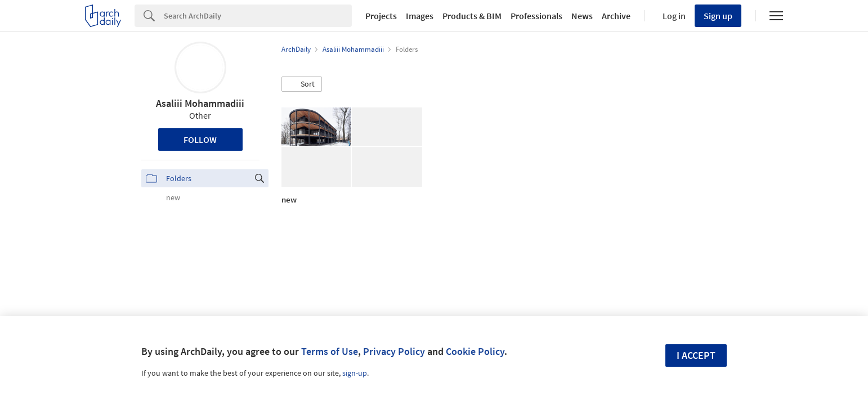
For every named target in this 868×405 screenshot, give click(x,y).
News (582, 16)
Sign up (718, 16)
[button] (302, 84)
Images (420, 16)
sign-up (355, 373)
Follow (200, 139)
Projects (381, 16)
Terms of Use (330, 351)
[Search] (258, 16)
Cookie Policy (475, 351)
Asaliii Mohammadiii (200, 103)
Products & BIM (472, 16)
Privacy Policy (394, 351)
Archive (616, 16)
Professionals (536, 16)
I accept (696, 355)
